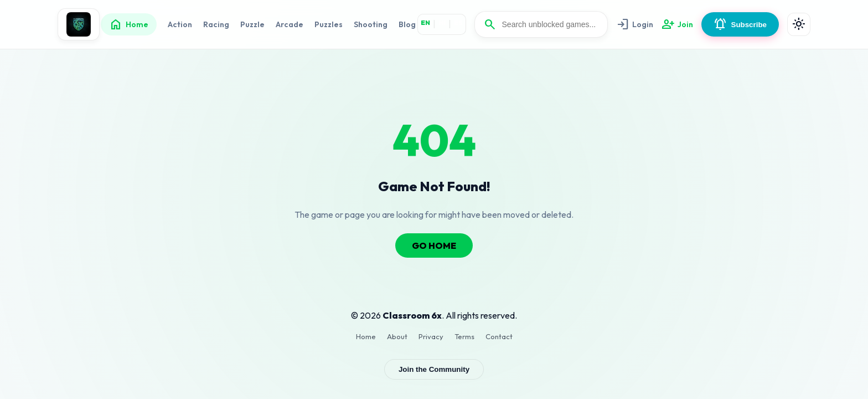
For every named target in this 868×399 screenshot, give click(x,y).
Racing (216, 24)
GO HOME (434, 245)
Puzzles (329, 24)
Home (129, 24)
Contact (499, 336)
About (397, 336)
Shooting (371, 24)
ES (458, 22)
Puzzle (252, 24)
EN (425, 22)
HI (442, 22)
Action (180, 24)
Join (677, 24)
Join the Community (434, 369)
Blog (407, 24)
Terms (464, 336)
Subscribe (740, 24)
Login (635, 24)
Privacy (431, 336)
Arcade (290, 24)
